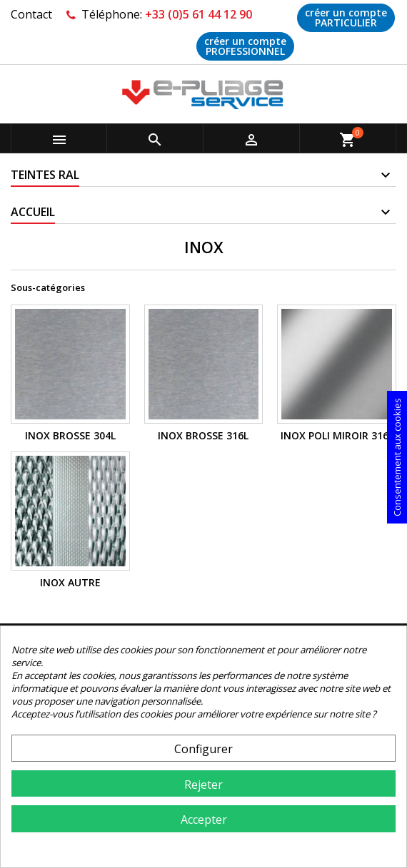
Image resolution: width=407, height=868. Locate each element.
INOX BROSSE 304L (70, 435)
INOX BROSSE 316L (203, 435)
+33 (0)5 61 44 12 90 (199, 14)
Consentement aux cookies (397, 457)
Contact (31, 14)
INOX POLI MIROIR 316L (337, 435)
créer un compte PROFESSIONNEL (245, 46)
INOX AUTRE (70, 582)
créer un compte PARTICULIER (346, 17)
